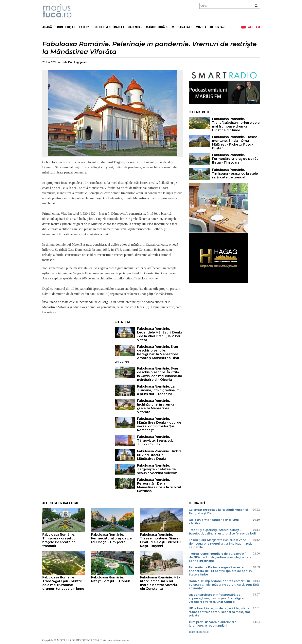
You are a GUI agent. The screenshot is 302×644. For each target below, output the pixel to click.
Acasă (47, 27)
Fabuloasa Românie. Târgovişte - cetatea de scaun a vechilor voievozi (157, 469)
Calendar (135, 27)
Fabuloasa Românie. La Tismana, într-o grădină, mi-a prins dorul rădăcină (159, 390)
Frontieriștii (65, 27)
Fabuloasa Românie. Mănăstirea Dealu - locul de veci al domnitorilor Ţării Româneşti (159, 424)
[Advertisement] (76, 346)
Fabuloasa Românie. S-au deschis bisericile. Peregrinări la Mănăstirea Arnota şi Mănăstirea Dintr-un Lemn (148, 354)
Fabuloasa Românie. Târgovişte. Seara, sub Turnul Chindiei (155, 441)
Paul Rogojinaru (78, 62)
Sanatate (185, 27)
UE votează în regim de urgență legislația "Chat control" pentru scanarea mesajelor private (220, 612)
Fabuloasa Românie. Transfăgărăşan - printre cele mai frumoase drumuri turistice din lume (236, 125)
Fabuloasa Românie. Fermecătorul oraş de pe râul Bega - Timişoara (236, 159)
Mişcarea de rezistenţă (78, 11)
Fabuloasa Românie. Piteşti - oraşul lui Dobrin (111, 579)
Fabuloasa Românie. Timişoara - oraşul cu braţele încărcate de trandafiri (235, 174)
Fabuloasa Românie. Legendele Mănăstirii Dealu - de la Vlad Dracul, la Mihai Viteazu (159, 334)
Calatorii (70, 503)
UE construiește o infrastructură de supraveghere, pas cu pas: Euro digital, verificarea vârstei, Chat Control (217, 598)
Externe (85, 27)
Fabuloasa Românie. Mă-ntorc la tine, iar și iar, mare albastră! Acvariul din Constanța (160, 583)
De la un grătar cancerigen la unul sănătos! (214, 522)
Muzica (201, 27)
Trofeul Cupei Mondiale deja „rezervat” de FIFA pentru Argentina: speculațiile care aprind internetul (220, 557)
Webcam (254, 27)
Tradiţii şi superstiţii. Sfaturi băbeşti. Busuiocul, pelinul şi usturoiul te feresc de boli (222, 532)
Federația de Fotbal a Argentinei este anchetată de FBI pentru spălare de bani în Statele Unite (220, 571)
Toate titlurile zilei (199, 632)
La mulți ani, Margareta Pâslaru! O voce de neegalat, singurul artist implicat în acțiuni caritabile (222, 544)
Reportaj (217, 27)
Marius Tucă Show (160, 27)
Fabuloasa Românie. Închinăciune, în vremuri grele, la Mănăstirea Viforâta (156, 406)
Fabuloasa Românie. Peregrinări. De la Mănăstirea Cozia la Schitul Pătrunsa (159, 485)
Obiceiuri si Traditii (109, 27)
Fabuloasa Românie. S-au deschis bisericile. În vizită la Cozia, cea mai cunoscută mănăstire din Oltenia (160, 374)
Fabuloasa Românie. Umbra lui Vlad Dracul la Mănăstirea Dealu (159, 455)
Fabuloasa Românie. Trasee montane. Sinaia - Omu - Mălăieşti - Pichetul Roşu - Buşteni (235, 143)
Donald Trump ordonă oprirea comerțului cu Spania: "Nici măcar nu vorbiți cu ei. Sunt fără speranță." (224, 585)
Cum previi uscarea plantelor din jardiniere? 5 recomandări (213, 624)
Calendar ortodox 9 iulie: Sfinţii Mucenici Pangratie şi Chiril (218, 512)
